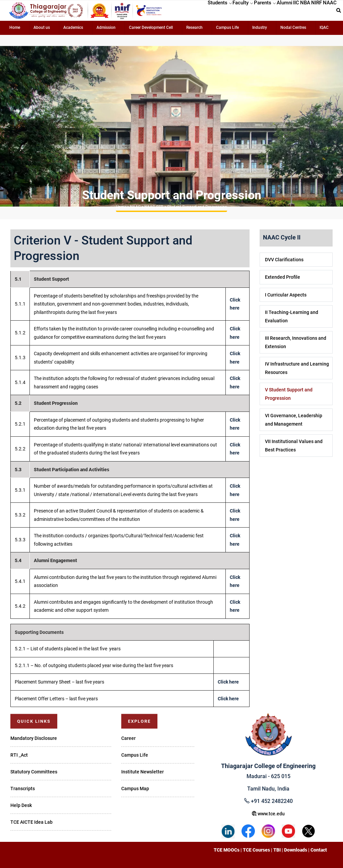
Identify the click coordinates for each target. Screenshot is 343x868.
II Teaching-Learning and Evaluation (292, 316)
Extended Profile (283, 277)
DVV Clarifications (284, 260)
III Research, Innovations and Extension (296, 342)
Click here (228, 682)
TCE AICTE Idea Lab (31, 822)
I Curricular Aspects (286, 295)
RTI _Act (19, 755)
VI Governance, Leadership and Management (294, 420)
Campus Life (227, 28)
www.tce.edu (268, 814)
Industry (260, 28)
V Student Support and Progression (289, 394)
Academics (73, 28)
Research (194, 28)
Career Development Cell (151, 28)
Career (128, 738)
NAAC (135, 207)
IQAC (324, 28)
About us (42, 28)
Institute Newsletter (143, 772)
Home (15, 28)
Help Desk (21, 805)
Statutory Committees (34, 772)
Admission (106, 28)
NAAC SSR (154, 207)
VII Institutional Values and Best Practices (294, 446)
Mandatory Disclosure (34, 738)
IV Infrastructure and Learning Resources (297, 368)
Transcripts (23, 789)
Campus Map (135, 789)
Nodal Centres (293, 28)
